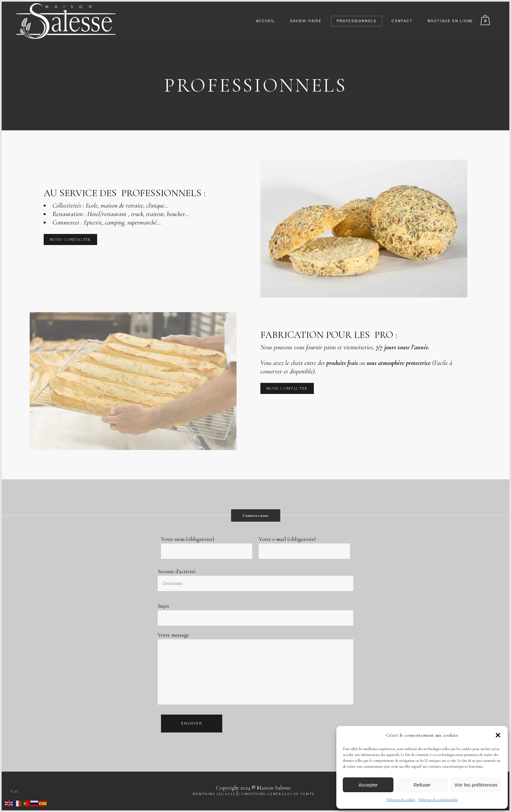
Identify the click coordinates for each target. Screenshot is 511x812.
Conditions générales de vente (277, 794)
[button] (498, 735)
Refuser (422, 785)
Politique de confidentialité (438, 800)
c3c (15, 791)
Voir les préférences (476, 785)
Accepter (368, 785)
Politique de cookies (401, 800)
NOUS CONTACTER (70, 239)
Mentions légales (214, 794)
